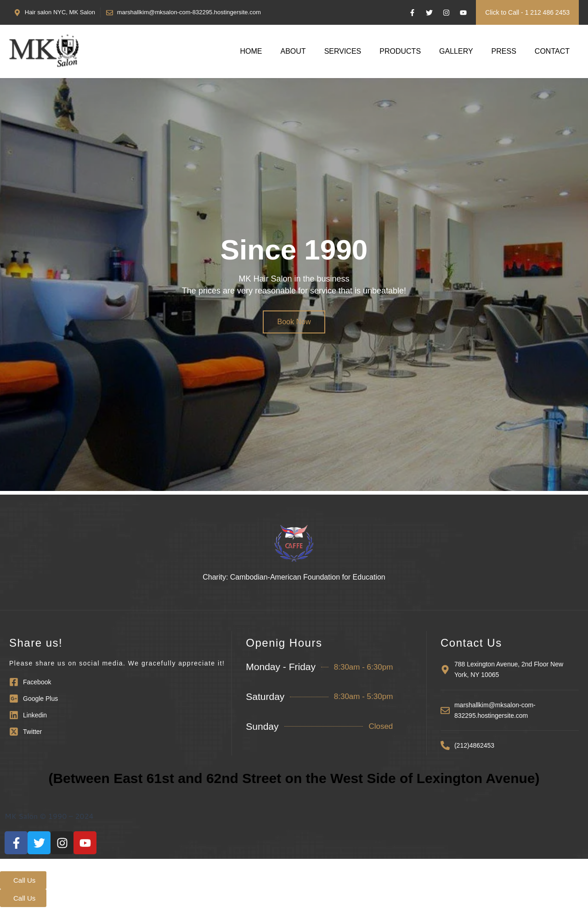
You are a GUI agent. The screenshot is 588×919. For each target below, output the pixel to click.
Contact (552, 51)
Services (343, 51)
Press (504, 51)
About (293, 51)
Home (251, 51)
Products (400, 51)
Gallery (456, 51)
